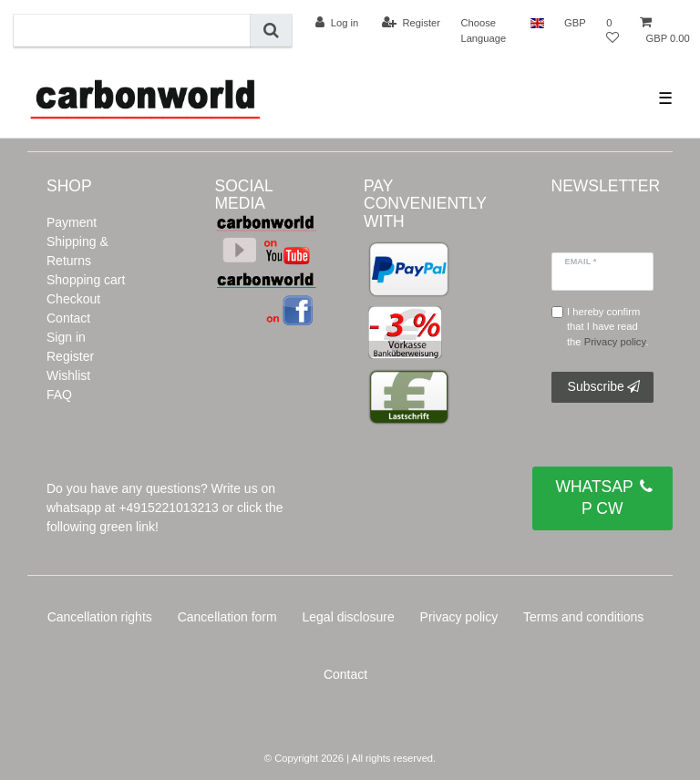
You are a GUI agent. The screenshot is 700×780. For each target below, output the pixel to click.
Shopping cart (86, 280)
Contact (68, 318)
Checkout (73, 299)
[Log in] (337, 23)
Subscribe (604, 387)
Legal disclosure (349, 617)
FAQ (59, 395)
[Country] (537, 23)
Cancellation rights (100, 617)
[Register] (412, 23)
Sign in (66, 337)
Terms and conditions (583, 617)
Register (70, 356)
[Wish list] (612, 31)
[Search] (271, 31)
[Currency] (575, 23)
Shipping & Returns (77, 251)
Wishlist (68, 375)
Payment (72, 222)
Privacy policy (459, 617)
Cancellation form (227, 617)
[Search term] (132, 31)
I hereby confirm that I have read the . (607, 327)
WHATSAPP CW (604, 497)
